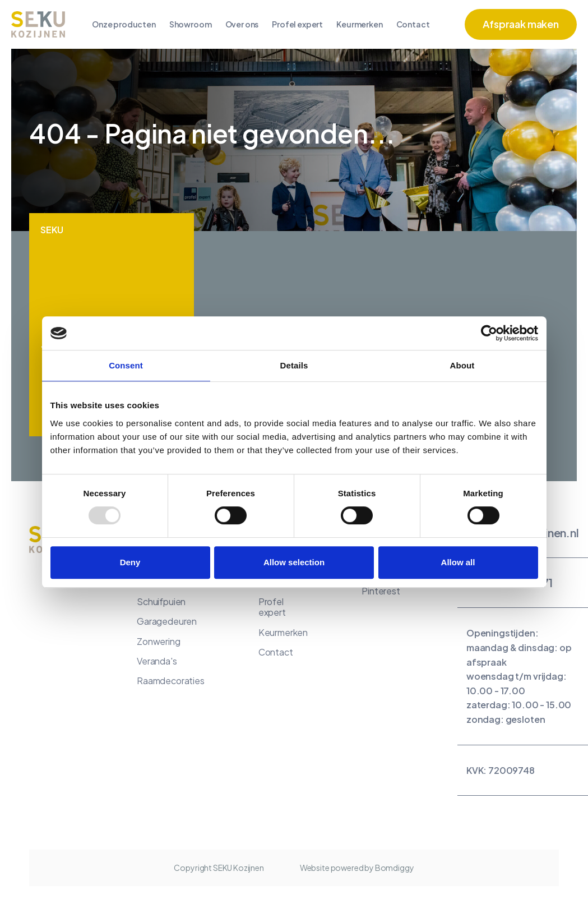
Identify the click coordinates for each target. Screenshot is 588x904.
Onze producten (124, 24)
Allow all (458, 562)
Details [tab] (294, 365)
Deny (130, 562)
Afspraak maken (521, 24)
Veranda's (157, 661)
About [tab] (462, 365)
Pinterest (381, 591)
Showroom (191, 24)
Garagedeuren (167, 621)
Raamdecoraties (171, 681)
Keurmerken (359, 24)
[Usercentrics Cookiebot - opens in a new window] (489, 333)
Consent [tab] (126, 365)
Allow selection (294, 562)
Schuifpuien (161, 601)
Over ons (242, 24)
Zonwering (159, 641)
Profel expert (297, 24)
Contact (413, 24)
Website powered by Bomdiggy (357, 868)
